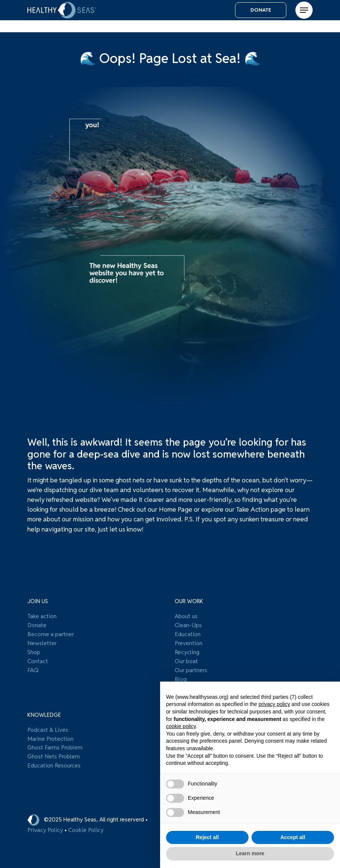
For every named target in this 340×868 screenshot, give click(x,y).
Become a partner (51, 634)
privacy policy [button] (274, 704)
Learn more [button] (250, 853)
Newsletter (42, 643)
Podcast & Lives (48, 727)
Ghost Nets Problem (54, 753)
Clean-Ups (188, 625)
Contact (38, 660)
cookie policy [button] (181, 726)
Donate (37, 625)
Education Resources (54, 762)
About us (186, 617)
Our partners (191, 668)
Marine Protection (50, 736)
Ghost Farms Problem (55, 745)
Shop (34, 651)
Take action (42, 617)
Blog (181, 677)
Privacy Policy (45, 827)
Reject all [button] (207, 837)
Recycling (187, 651)
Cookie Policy (86, 827)
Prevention (189, 643)
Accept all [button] (293, 837)
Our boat (186, 660)
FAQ (33, 668)
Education (188, 634)
